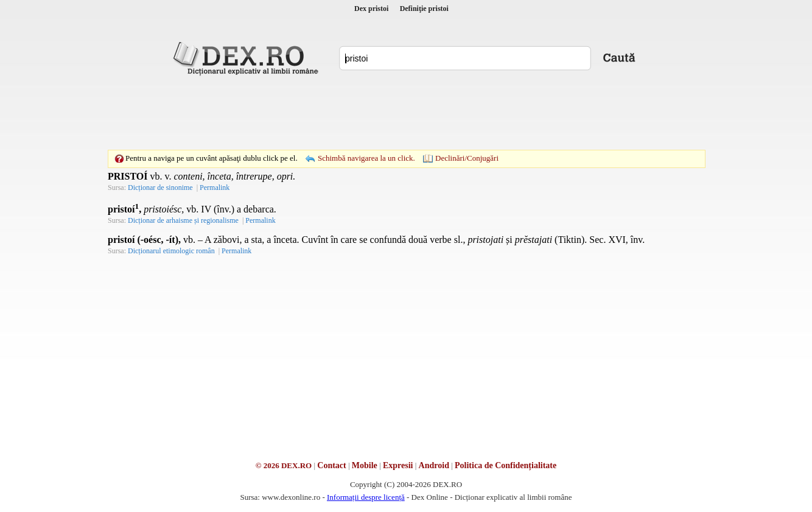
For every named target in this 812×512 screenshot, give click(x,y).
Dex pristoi (371, 9)
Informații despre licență (366, 497)
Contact (331, 465)
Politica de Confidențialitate (506, 465)
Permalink (215, 188)
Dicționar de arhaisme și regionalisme (183, 220)
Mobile (365, 465)
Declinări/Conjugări (467, 158)
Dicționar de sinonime (160, 188)
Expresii (398, 465)
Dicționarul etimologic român (171, 251)
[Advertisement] (406, 113)
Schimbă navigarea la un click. (366, 158)
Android (434, 465)
